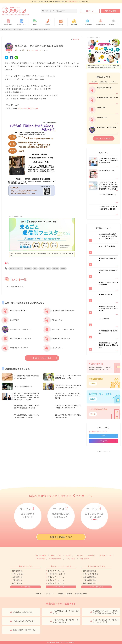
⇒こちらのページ (72, 2)
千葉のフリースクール (56, 580)
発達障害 (28, 268)
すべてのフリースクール (61, 587)
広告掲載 (60, 594)
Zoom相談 (91, 555)
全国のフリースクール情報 (61, 566)
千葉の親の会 (17, 580)
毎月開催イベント (105, 555)
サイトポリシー (49, 594)
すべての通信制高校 (97, 587)
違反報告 (75, 39)
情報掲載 (69, 594)
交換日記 (48, 22)
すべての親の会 (26, 587)
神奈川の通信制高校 (91, 574)
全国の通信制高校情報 (97, 566)
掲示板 (35, 22)
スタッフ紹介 (70, 559)
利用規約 (38, 594)
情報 (87, 22)
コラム (113, 82)
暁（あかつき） (34, 50)
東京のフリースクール (56, 571)
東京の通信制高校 (90, 571)
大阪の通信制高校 (90, 577)
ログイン (90, 11)
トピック (93, 82)
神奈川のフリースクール (57, 574)
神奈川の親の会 (18, 574)
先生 (48, 268)
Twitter (103, 436)
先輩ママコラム (22, 22)
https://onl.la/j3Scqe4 (28, 108)
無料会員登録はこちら (61, 537)
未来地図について (114, 22)
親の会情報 (74, 22)
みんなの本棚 (40, 559)
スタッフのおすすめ (16, 268)
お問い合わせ (84, 559)
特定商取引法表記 (81, 594)
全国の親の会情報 (26, 566)
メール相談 (79, 555)
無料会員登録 (111, 11)
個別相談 (61, 22)
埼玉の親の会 (17, 583)
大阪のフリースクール (56, 577)
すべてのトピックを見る (42, 358)
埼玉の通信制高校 (90, 583)
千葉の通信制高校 (90, 580)
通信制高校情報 (100, 22)
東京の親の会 (17, 571)
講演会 (63, 268)
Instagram (104, 441)
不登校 (42, 268)
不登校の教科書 (8, 22)
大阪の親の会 (17, 577)
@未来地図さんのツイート (98, 432)
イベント (55, 268)
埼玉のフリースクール (56, 583)
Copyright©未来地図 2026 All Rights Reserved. (61, 642)
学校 (35, 268)
